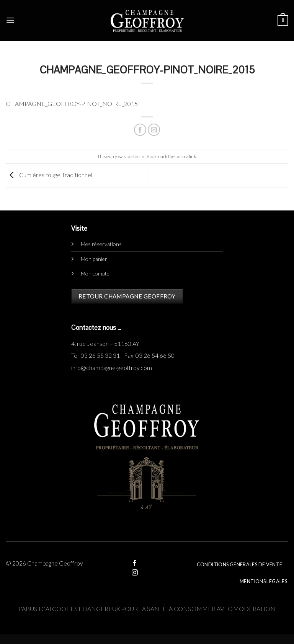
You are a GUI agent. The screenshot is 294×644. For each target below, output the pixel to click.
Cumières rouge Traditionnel (49, 175)
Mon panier (94, 259)
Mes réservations (101, 244)
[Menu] (10, 20)
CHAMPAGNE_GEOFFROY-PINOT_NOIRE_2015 (72, 104)
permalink (186, 156)
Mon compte (95, 273)
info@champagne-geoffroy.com (112, 368)
